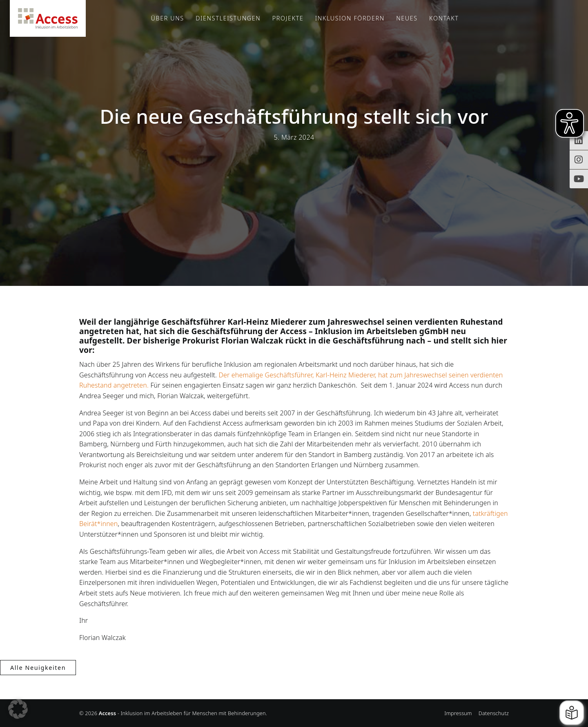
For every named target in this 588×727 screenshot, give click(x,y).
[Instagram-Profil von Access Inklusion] (579, 160)
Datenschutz (494, 713)
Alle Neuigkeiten (38, 668)
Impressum (458, 713)
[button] (18, 709)
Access (48, 18)
